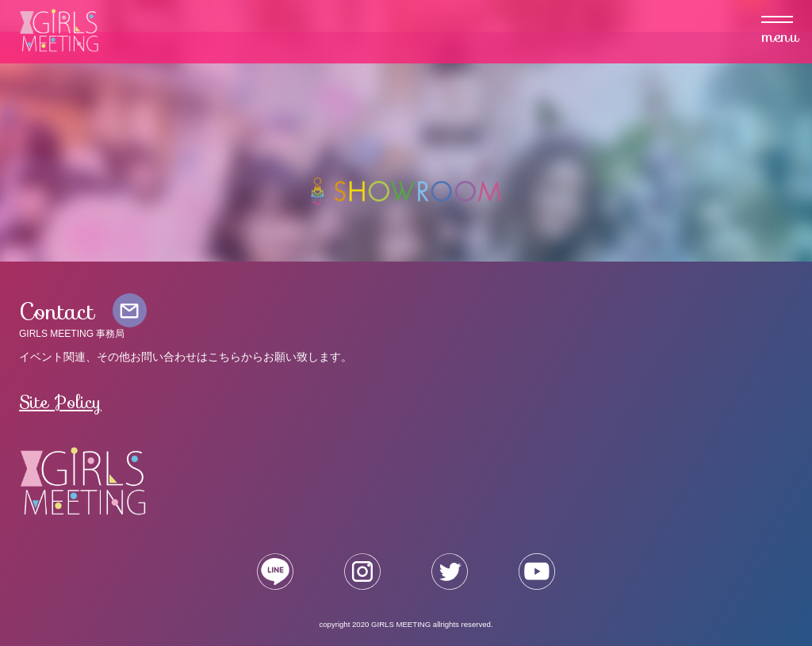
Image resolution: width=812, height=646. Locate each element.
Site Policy (60, 402)
